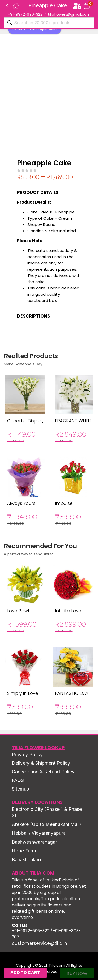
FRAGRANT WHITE (73, 421)
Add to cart (25, 973)
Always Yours (21, 503)
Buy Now (77, 973)
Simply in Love (23, 693)
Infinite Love (68, 611)
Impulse (64, 503)
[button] (87, 6)
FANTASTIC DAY (72, 693)
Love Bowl (18, 611)
